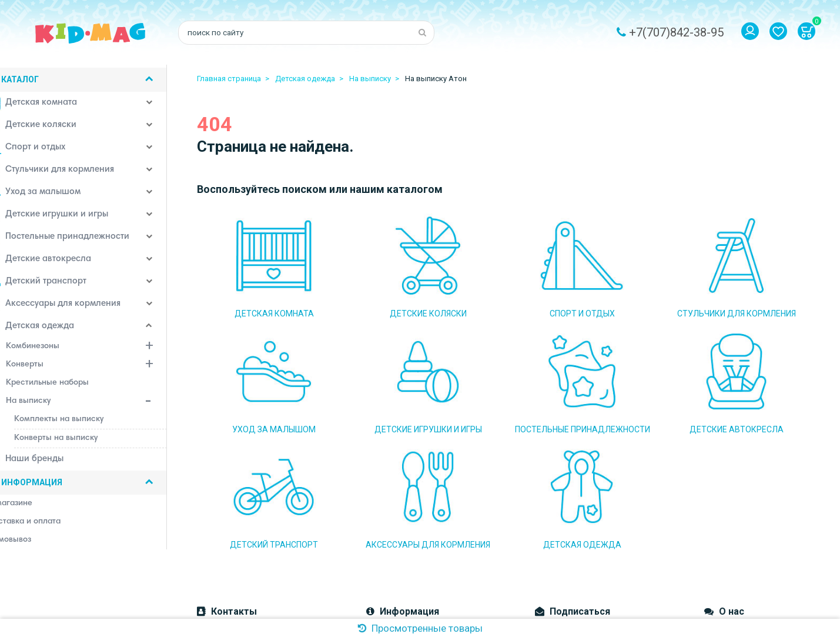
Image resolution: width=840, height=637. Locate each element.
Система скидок (397, 551)
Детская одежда (52, 329)
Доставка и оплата (403, 498)
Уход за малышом (55, 195)
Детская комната (53, 106)
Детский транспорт (58, 285)
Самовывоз (389, 515)
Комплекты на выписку (80, 422)
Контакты (385, 568)
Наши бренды (46, 462)
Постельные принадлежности (79, 240)
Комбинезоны (108, 350)
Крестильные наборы (68, 385)
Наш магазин (391, 533)
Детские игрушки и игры (69, 218)
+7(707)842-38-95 (676, 32)
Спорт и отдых (47, 151)
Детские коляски (53, 128)
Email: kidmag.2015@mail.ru (250, 515)
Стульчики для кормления (72, 173)
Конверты (108, 368)
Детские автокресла (60, 262)
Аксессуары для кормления (75, 307)
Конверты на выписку (77, 441)
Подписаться (572, 504)
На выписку (108, 405)
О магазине (389, 480)
